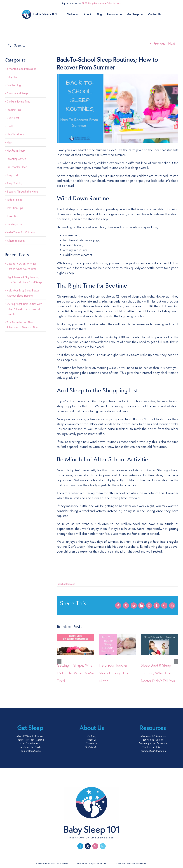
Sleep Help (13, 175)
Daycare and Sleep (17, 93)
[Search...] (26, 45)
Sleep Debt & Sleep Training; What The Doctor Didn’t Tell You (158, 673)
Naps (10, 142)
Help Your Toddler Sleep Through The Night (114, 673)
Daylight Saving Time (18, 101)
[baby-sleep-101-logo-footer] (91, 789)
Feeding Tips (14, 110)
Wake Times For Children (21, 232)
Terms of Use (100, 864)
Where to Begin (16, 241)
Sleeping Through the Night (22, 192)
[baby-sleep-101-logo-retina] (39, 12)
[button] (59, 661)
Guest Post (13, 118)
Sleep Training (14, 183)
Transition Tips (15, 208)
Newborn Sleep (16, 151)
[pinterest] (95, 846)
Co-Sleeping (14, 85)
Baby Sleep (13, 77)
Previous (159, 43)
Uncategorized (15, 224)
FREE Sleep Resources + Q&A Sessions (101, 3)
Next (172, 43)
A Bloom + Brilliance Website (131, 864)
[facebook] (80, 846)
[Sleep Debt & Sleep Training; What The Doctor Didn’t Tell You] (160, 636)
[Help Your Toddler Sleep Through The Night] (117, 636)
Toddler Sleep (14, 200)
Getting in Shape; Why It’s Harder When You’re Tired (75, 673)
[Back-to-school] (118, 108)
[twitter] (88, 846)
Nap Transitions (15, 134)
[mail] (103, 846)
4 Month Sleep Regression (21, 69)
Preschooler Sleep (66, 584)
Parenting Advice (16, 159)
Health (10, 126)
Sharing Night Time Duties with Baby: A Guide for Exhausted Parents (24, 309)
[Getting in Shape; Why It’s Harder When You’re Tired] (75, 636)
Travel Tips (13, 216)
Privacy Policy (84, 864)
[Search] (9, 45)
